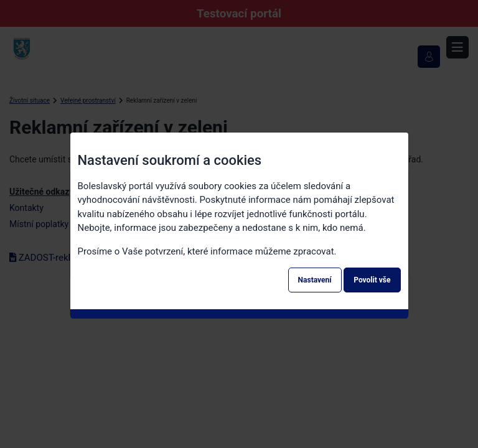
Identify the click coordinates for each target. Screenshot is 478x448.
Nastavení (315, 280)
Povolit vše (372, 280)
